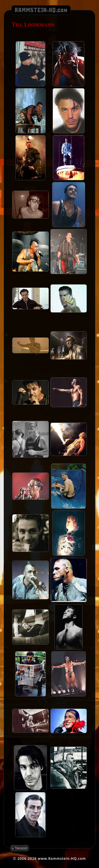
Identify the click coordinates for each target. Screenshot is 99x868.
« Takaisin (20, 848)
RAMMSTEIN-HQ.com (41, 10)
